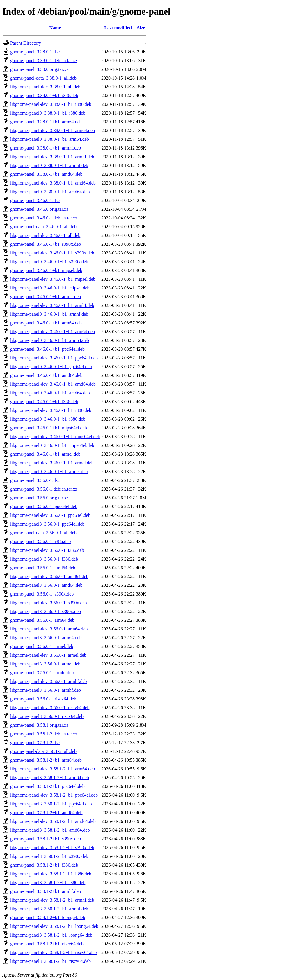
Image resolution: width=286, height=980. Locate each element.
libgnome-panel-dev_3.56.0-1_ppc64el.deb (50, 515)
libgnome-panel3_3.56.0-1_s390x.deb (46, 611)
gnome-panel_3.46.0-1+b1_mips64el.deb (49, 428)
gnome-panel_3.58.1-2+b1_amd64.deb (46, 813)
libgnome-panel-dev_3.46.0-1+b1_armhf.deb (52, 305)
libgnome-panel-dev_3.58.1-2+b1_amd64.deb (53, 821)
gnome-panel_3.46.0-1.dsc (35, 200)
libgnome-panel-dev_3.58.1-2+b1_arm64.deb (53, 769)
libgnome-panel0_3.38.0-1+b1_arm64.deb (50, 139)
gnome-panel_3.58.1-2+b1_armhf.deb (46, 891)
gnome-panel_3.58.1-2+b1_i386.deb (44, 865)
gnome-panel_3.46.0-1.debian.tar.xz (44, 218)
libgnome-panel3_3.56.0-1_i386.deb (44, 559)
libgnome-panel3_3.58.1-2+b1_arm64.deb (50, 778)
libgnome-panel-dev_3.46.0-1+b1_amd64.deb (53, 384)
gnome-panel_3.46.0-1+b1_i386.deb (44, 402)
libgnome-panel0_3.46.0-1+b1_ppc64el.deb (51, 367)
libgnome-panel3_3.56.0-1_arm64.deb (46, 638)
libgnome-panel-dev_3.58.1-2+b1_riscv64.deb (53, 952)
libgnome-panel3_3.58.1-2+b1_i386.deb (48, 882)
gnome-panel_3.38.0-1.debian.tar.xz (44, 60)
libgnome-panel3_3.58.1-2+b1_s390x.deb (49, 856)
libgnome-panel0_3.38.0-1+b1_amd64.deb (50, 192)
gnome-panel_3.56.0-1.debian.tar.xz (44, 489)
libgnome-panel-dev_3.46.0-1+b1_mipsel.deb (53, 279)
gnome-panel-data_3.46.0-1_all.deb (43, 227)
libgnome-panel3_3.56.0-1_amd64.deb (46, 585)
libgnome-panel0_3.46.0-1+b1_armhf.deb (49, 314)
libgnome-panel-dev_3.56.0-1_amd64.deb (49, 576)
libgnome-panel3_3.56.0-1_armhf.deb (46, 690)
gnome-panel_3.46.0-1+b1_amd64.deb (46, 375)
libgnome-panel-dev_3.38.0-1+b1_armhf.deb (52, 157)
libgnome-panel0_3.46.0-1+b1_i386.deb (48, 419)
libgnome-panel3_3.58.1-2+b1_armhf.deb (49, 909)
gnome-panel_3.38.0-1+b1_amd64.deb (46, 174)
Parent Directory (26, 43)
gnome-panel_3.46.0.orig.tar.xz (39, 209)
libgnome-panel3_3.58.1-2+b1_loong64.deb (51, 935)
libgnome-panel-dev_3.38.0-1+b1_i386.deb (51, 104)
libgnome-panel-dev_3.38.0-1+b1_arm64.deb (53, 130)
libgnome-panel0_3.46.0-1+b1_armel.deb (49, 471)
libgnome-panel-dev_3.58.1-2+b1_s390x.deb (52, 848)
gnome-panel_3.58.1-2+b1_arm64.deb (46, 760)
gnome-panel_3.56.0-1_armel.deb (42, 646)
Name (55, 28)
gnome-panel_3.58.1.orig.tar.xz (39, 725)
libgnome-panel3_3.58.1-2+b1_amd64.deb (50, 830)
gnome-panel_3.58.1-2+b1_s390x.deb (46, 839)
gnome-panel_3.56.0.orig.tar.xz (39, 498)
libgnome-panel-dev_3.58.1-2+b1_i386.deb (51, 874)
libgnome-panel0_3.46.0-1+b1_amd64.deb (50, 393)
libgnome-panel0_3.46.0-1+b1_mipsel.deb (50, 288)
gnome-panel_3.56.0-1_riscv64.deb (43, 699)
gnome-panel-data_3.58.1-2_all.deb (43, 751)
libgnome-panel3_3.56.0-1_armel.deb (45, 664)
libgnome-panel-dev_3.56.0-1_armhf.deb (48, 681)
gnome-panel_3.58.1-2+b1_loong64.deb (48, 917)
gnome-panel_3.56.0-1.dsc (35, 480)
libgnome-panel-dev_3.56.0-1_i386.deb (47, 550)
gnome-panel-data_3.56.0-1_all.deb (43, 533)
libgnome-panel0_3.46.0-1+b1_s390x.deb (49, 262)
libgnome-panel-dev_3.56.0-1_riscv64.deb (50, 708)
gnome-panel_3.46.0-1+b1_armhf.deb (46, 297)
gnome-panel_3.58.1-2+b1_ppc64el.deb (47, 786)
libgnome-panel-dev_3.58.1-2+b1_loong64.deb (54, 926)
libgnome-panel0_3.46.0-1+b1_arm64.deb (50, 340)
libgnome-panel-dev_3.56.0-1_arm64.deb (49, 629)
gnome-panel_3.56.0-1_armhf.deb (42, 673)
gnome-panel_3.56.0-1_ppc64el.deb (44, 506)
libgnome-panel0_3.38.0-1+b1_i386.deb (48, 113)
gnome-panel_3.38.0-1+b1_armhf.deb (46, 148)
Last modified (118, 28)
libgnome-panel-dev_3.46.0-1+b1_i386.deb (51, 410)
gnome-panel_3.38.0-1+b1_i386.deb (44, 95)
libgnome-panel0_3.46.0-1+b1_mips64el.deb (52, 445)
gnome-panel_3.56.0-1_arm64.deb (42, 620)
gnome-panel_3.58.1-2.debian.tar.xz (44, 734)
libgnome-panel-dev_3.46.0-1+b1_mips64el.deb (55, 437)
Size (141, 28)
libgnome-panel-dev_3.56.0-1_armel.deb (48, 655)
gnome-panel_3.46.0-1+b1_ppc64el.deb (47, 349)
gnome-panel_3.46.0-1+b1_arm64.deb (46, 323)
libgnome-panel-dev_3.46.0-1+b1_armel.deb (52, 463)
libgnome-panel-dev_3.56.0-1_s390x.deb (49, 603)
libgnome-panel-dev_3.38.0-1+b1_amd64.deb (53, 183)
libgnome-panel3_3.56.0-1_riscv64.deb (47, 716)
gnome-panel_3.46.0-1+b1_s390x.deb (46, 244)
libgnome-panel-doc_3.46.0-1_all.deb (45, 235)
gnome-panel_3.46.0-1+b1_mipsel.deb (46, 270)
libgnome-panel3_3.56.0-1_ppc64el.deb (47, 524)
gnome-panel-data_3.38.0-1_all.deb (43, 78)
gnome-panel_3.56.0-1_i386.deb (40, 541)
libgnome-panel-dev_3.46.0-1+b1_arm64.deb (53, 332)
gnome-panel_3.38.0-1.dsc (35, 52)
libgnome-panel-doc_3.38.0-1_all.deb (45, 87)
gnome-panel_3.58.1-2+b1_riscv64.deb (47, 944)
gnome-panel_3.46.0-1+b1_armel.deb (45, 454)
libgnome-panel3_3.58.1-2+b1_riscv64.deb (50, 961)
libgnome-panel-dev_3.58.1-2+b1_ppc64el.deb (54, 795)
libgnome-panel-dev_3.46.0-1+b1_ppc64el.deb (54, 358)
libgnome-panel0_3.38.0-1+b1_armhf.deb (49, 165)
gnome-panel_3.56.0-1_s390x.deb (42, 594)
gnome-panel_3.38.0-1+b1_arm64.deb (46, 122)
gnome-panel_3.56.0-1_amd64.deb (43, 568)
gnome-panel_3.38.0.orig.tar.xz (39, 69)
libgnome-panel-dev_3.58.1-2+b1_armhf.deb (52, 900)
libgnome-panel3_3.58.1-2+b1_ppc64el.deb (51, 804)
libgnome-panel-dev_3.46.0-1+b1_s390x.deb (52, 253)
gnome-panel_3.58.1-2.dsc (35, 743)
